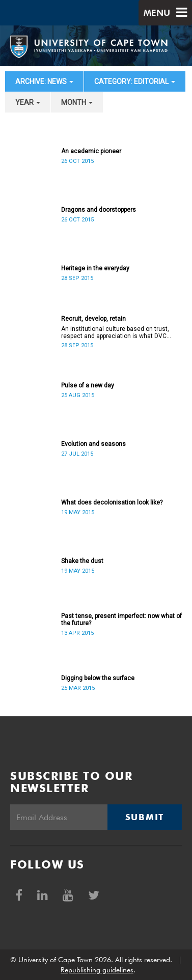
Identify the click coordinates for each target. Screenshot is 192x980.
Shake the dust (82, 561)
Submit (145, 817)
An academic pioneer (91, 151)
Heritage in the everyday (95, 268)
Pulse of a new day (88, 385)
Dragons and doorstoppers (99, 210)
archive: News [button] (44, 81)
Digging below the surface (98, 678)
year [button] (28, 102)
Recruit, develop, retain (93, 319)
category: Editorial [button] (135, 81)
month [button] (77, 102)
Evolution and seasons (93, 444)
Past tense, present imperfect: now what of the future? (121, 620)
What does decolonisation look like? (112, 502)
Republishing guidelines (97, 970)
